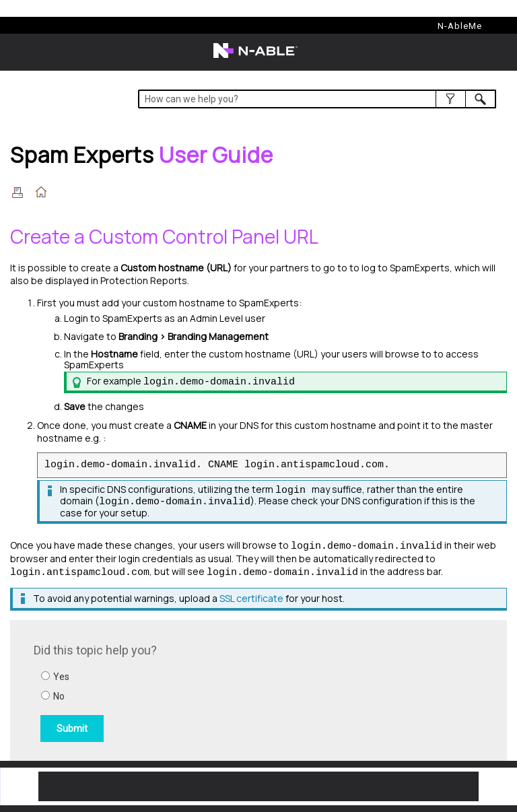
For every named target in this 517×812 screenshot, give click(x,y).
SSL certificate (251, 598)
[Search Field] (317, 99)
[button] (451, 99)
